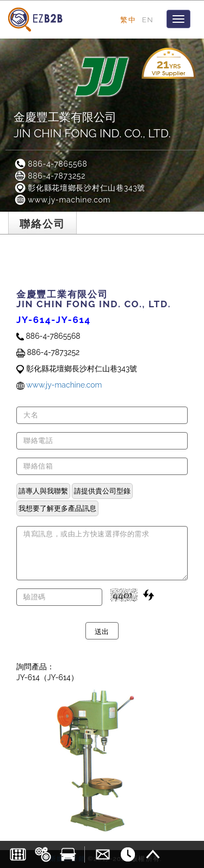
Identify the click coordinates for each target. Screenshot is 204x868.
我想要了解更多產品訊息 (57, 508)
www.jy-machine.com (62, 200)
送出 (102, 631)
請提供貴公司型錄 (102, 491)
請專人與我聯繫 (43, 491)
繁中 (128, 20)
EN (148, 20)
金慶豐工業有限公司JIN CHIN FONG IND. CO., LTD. (92, 125)
